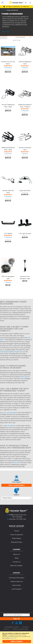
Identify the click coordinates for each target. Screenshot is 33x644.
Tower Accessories (16, 535)
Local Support (17, 589)
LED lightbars (5, 352)
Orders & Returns (16, 582)
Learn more (13, 638)
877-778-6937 (17, 517)
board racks (16, 463)
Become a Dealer (17, 566)
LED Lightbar (8, 234)
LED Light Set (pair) (25, 234)
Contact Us (17, 562)
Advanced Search (12, 627)
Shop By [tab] (3, 37)
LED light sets (18, 352)
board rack (24, 377)
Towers (17, 531)
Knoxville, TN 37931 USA (18, 519)
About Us (16, 554)
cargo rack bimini (9, 426)
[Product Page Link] (8, 51)
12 (8, 68)
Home (4, 10)
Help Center (16, 585)
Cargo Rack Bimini (25, 191)
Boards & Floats (16, 542)
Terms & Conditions (20, 629)
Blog (17, 558)
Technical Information (17, 578)
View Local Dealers (16, 485)
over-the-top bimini (10, 413)
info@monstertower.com (18, 515)
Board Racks (17, 538)
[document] (17, 638)
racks (22, 379)
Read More (6, 32)
